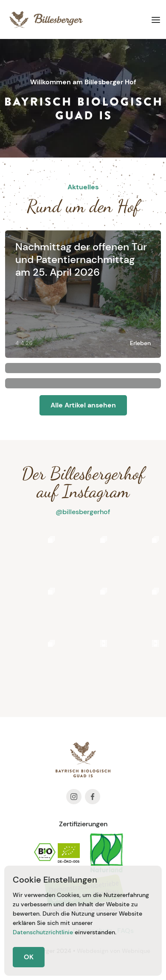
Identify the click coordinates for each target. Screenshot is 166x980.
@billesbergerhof (83, 512)
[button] (156, 19)
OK (29, 957)
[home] (44, 19)
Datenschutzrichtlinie (43, 932)
